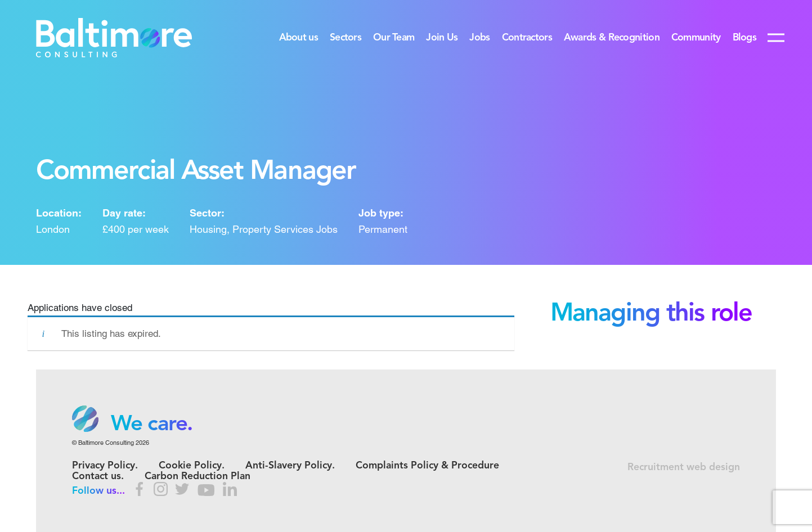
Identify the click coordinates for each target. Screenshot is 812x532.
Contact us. (98, 477)
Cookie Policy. (192, 466)
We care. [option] (152, 425)
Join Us (442, 38)
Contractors (527, 38)
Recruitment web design (684, 468)
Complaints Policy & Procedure (427, 466)
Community (696, 38)
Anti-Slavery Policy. (290, 466)
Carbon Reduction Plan (198, 477)
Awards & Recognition (612, 38)
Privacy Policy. (105, 466)
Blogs (744, 38)
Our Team (394, 38)
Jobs (479, 38)
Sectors (346, 38)
